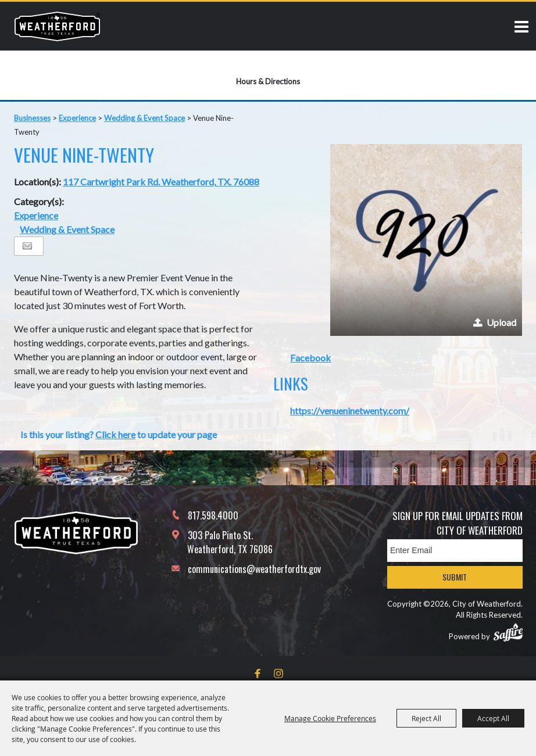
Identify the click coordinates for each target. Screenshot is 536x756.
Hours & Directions (268, 81)
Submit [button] (455, 577)
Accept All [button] (493, 718)
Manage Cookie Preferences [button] (330, 718)
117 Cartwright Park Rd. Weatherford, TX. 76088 (161, 182)
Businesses (32, 118)
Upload (501, 322)
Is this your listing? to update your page (119, 434)
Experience (77, 118)
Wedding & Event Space (144, 118)
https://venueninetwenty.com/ (350, 411)
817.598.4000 (213, 515)
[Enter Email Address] (455, 551)
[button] (426, 240)
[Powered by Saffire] (508, 632)
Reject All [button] (426, 718)
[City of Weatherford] (57, 26)
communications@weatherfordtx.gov (254, 569)
